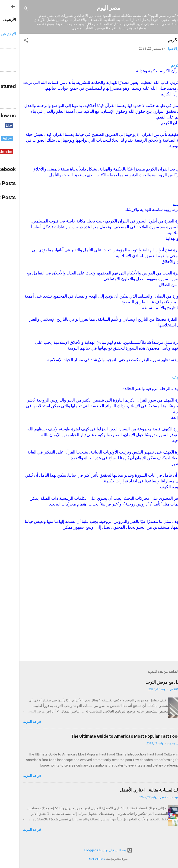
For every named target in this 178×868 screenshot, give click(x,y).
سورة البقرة (164, 204)
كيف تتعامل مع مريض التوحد (150, 682)
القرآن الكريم (163, 65)
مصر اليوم (89, 8)
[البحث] (6, 9)
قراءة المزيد (13, 722)
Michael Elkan (77, 859)
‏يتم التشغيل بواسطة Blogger (89, 850)
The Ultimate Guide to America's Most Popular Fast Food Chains (113, 736)
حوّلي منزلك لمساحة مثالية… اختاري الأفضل (137, 790)
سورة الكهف (164, 377)
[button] (6, 41)
